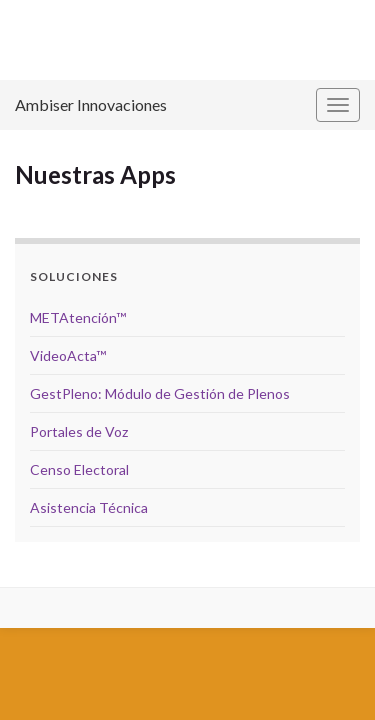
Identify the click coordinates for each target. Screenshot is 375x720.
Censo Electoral (79, 469)
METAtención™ (78, 317)
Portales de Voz (79, 431)
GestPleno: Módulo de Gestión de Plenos (160, 393)
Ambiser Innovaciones (91, 104)
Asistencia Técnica (89, 507)
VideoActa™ (68, 355)
